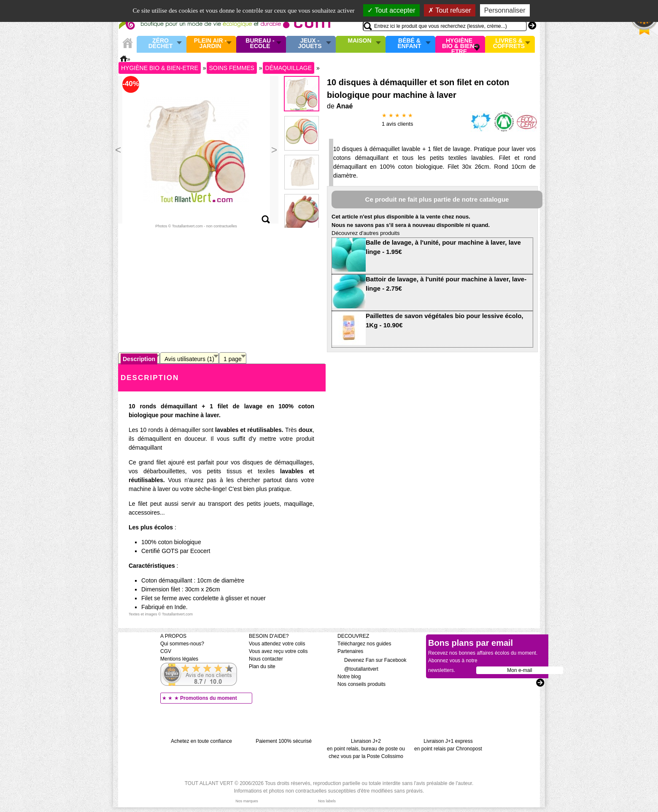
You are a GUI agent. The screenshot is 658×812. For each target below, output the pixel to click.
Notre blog (349, 677)
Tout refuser (450, 10)
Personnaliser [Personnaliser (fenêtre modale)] (505, 10)
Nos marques (247, 801)
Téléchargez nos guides (364, 644)
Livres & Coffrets (509, 44)
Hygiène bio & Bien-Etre (459, 44)
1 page (233, 359)
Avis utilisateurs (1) (189, 359)
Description (139, 359)
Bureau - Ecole (260, 44)
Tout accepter (391, 10)
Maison (360, 41)
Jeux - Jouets (310, 44)
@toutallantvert (358, 669)
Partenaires (350, 651)
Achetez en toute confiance (201, 741)
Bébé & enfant (410, 44)
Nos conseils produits (361, 684)
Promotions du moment (209, 698)
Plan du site (262, 666)
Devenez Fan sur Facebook (372, 660)
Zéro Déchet (161, 44)
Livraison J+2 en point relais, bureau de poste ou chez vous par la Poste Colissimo (366, 749)
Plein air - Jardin (210, 44)
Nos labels (327, 801)
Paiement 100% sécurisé (284, 741)
